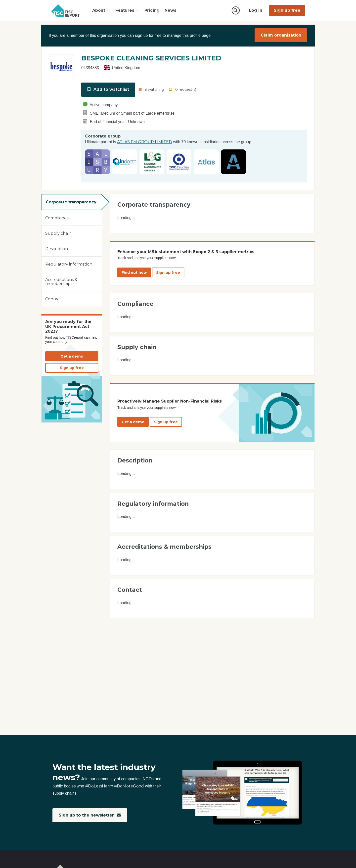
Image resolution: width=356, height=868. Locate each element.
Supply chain (58, 232)
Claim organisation (281, 35)
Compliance (57, 217)
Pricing (152, 10)
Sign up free (287, 10)
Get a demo (72, 355)
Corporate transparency (71, 201)
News (170, 10)
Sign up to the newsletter (90, 815)
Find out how (134, 272)
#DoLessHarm (99, 786)
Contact (53, 298)
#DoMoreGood (129, 786)
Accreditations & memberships (61, 281)
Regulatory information (69, 263)
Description (57, 248)
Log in (256, 10)
